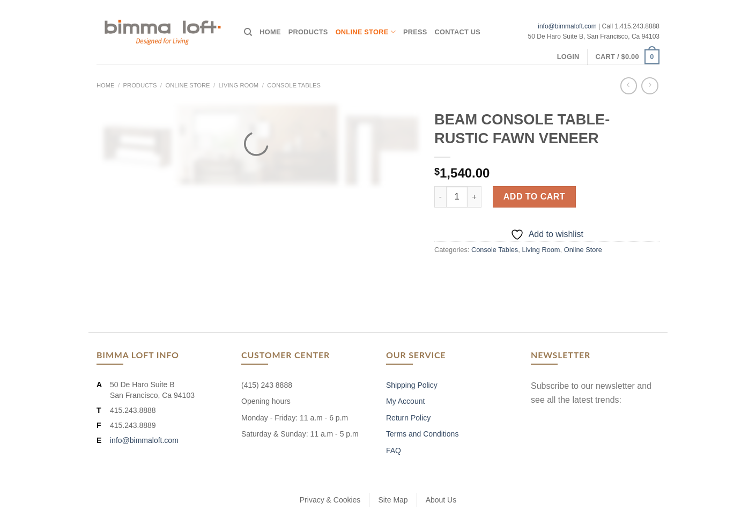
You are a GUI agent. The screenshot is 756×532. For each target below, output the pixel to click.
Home (270, 32)
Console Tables (294, 85)
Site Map (393, 500)
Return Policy (408, 418)
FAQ (394, 450)
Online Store (366, 32)
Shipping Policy (412, 385)
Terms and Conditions (422, 434)
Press (415, 32)
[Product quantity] (457, 197)
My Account (405, 401)
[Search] (248, 32)
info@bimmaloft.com (567, 26)
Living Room (239, 85)
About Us (441, 500)
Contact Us (458, 32)
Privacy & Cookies (330, 500)
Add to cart (534, 197)
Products (308, 32)
